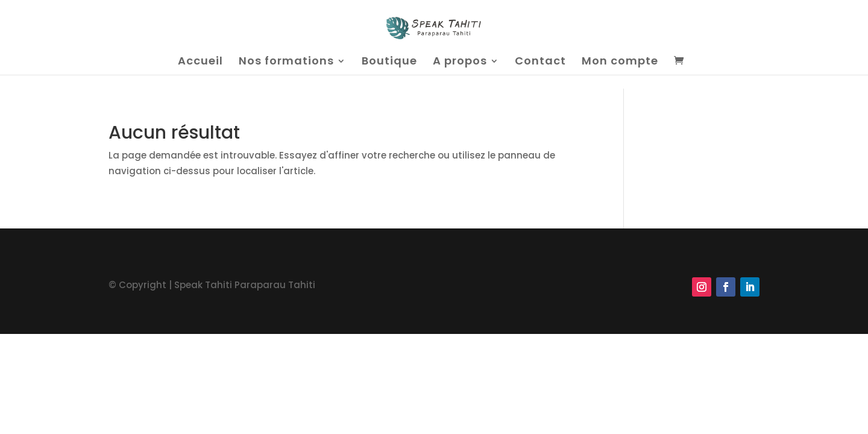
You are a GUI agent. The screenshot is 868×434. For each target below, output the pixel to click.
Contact (540, 62)
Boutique (389, 62)
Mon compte (620, 62)
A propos (460, 62)
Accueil (200, 62)
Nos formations (286, 62)
